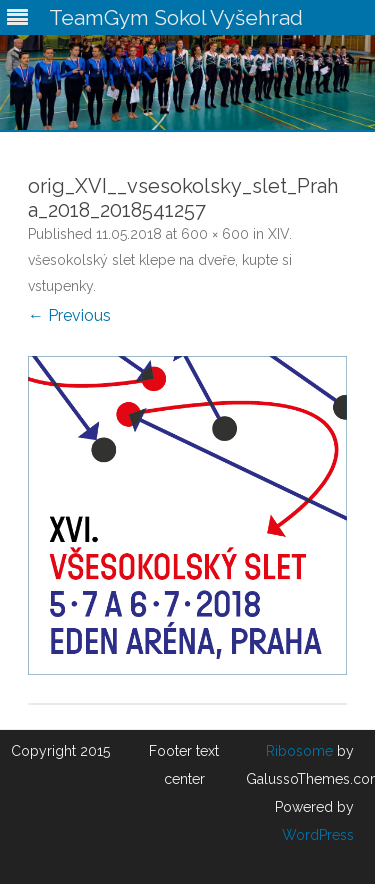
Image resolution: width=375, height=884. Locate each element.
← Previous (69, 315)
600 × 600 (215, 234)
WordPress (318, 835)
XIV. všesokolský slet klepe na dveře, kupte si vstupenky (160, 260)
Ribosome (299, 751)
